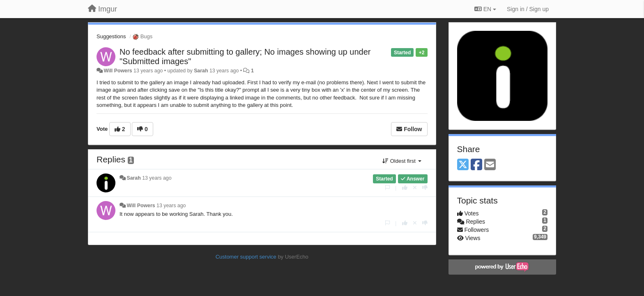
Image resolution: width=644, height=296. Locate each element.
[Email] (490, 165)
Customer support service (246, 257)
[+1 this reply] (405, 188)
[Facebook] (476, 165)
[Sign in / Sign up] (528, 9)
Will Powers (118, 71)
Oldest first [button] (402, 161)
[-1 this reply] (425, 188)
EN (485, 9)
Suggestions (111, 36)
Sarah (201, 71)
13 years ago (157, 178)
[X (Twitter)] (463, 165)
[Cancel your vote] (415, 188)
